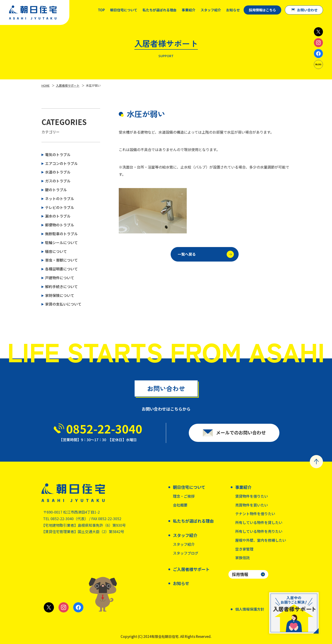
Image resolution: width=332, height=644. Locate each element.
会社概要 (180, 505)
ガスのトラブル (58, 181)
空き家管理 (244, 549)
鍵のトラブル (56, 190)
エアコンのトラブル (61, 163)
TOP (101, 10)
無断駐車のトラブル (61, 234)
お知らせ (233, 10)
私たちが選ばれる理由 (160, 10)
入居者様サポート (68, 85)
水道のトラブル (58, 172)
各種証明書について (61, 269)
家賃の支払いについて (63, 304)
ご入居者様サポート (191, 569)
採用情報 (240, 574)
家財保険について (60, 295)
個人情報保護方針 (250, 609)
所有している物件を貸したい (259, 522)
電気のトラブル (58, 154)
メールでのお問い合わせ (241, 436)
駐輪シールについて (61, 242)
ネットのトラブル (60, 198)
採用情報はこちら (262, 10)
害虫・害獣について (61, 260)
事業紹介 (189, 10)
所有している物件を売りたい (259, 531)
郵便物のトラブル (60, 225)
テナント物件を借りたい (255, 514)
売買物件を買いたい (252, 505)
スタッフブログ (186, 553)
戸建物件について (60, 278)
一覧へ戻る (206, 257)
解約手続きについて (61, 286)
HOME (46, 85)
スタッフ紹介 (184, 544)
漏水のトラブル (58, 216)
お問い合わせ (307, 10)
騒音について (56, 251)
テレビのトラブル (60, 207)
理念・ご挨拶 (184, 496)
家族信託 (242, 558)
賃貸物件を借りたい (252, 496)
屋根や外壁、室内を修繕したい (261, 540)
